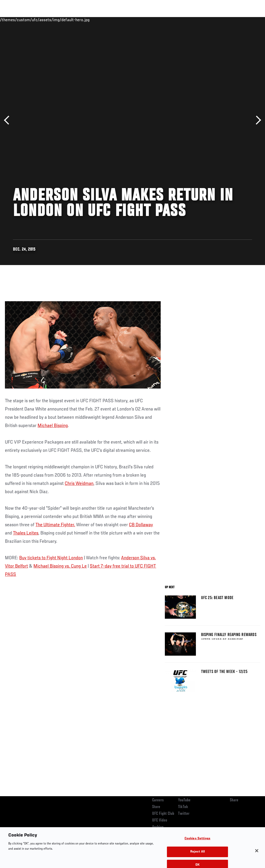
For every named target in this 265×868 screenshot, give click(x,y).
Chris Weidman (79, 484)
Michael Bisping (53, 426)
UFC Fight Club (163, 814)
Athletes (59, 20)
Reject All (197, 855)
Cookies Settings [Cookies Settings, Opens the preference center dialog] (197, 843)
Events (14, 20)
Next (257, 120)
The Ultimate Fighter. (55, 525)
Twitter (184, 814)
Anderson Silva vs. (138, 558)
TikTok (183, 807)
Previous (8, 120)
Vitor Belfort (16, 566)
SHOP (234, 20)
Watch (186, 20)
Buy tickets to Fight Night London (51, 558)
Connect (165, 20)
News (79, 20)
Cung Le (79, 566)
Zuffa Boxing (211, 20)
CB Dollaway (141, 525)
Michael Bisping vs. (52, 566)
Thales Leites (26, 533)
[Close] (257, 855)
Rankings (36, 20)
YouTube (184, 800)
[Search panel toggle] (248, 20)
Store (156, 807)
